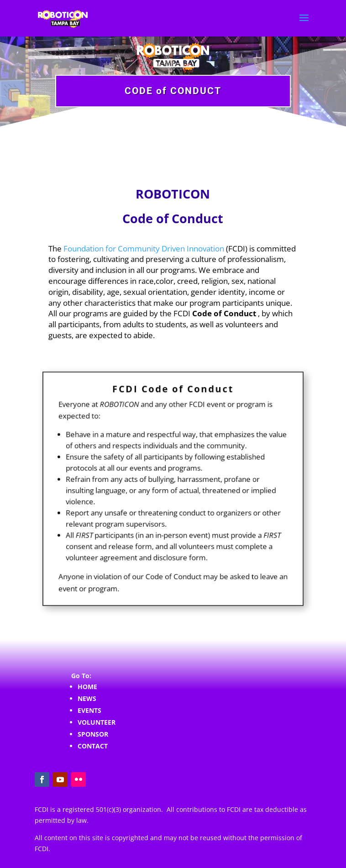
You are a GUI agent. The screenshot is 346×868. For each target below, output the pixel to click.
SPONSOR (93, 734)
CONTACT (93, 746)
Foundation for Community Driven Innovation (144, 248)
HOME (87, 687)
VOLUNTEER (97, 722)
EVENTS (89, 710)
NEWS (87, 698)
